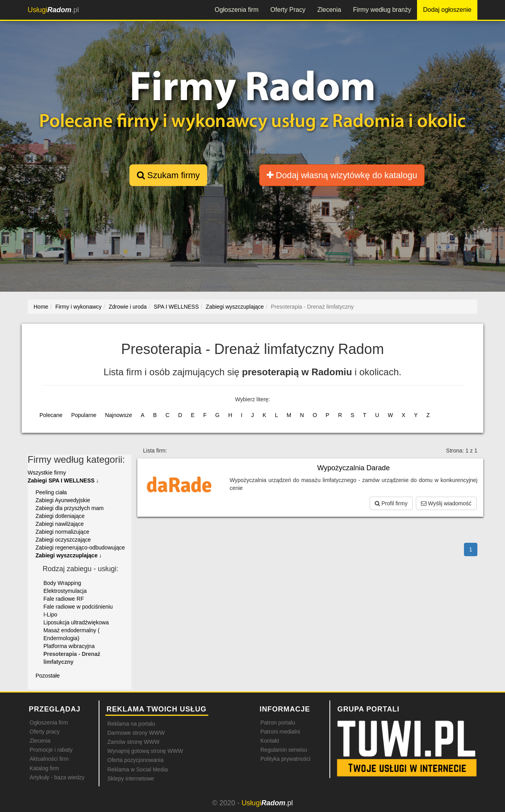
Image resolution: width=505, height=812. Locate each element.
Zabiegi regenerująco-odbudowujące (80, 548)
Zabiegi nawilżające (60, 524)
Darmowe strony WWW (136, 733)
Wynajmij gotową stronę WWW (145, 751)
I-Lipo (50, 615)
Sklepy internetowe (131, 778)
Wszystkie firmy (47, 473)
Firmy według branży (382, 10)
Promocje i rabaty (51, 750)
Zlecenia (329, 10)
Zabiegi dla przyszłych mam (70, 508)
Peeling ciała (51, 492)
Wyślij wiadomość (446, 503)
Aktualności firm (49, 759)
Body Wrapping (62, 583)
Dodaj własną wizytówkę (342, 175)
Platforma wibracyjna (69, 646)
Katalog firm (44, 768)
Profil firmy (391, 503)
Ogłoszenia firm (237, 10)
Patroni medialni (280, 732)
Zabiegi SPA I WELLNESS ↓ (63, 480)
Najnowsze (118, 415)
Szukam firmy (168, 175)
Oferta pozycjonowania (135, 760)
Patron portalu (278, 723)
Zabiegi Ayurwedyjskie (63, 500)
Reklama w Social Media (137, 769)
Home (41, 307)
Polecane (51, 415)
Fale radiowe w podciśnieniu (78, 607)
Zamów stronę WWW (133, 742)
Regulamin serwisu (284, 750)
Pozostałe (48, 676)
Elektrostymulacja (65, 591)
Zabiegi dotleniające (60, 516)
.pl (53, 10)
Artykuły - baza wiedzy (57, 777)
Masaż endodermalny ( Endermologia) (71, 634)
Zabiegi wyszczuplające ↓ (69, 555)
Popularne (84, 415)
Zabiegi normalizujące (62, 532)
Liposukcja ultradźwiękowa (76, 622)
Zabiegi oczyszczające (63, 540)
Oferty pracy (45, 732)
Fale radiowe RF (64, 599)
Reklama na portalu (131, 724)
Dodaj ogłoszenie (447, 10)
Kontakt (270, 741)
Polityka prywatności (285, 759)
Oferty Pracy (288, 10)
